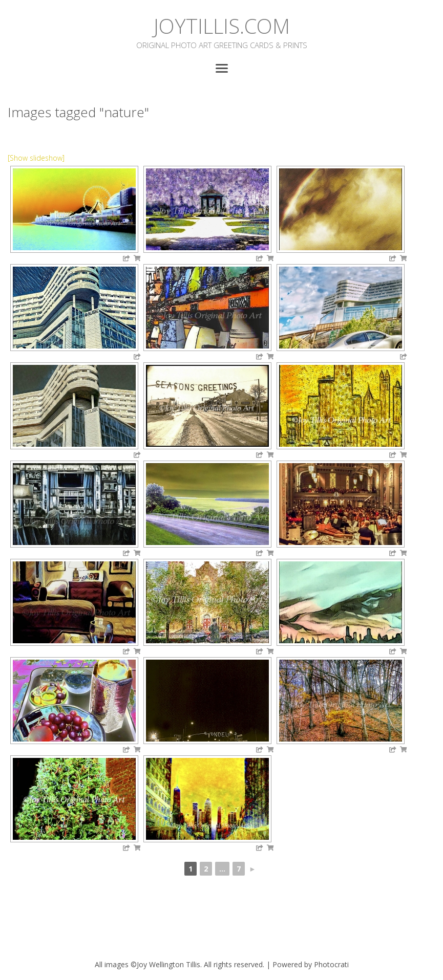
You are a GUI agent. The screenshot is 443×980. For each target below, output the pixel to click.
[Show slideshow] (36, 158)
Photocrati (331, 964)
